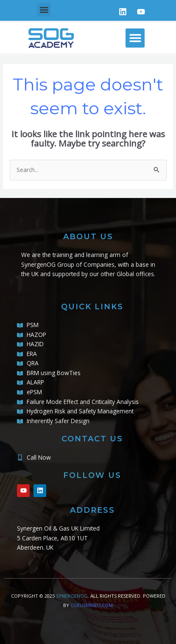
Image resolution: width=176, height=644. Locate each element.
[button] (44, 10)
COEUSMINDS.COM (92, 605)
